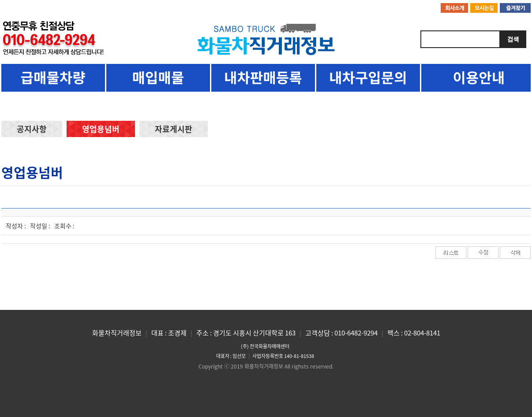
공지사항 (32, 129)
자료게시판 (174, 129)
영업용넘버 (101, 129)
